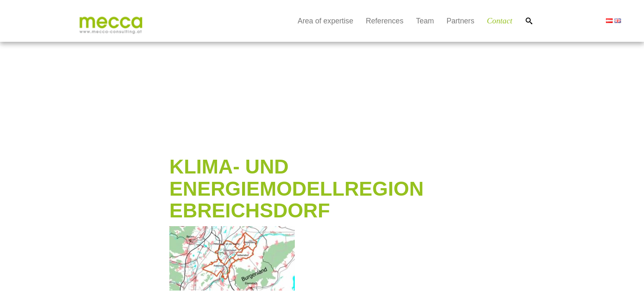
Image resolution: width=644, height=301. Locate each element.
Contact (500, 21)
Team (425, 21)
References (385, 21)
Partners (461, 21)
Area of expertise (326, 21)
